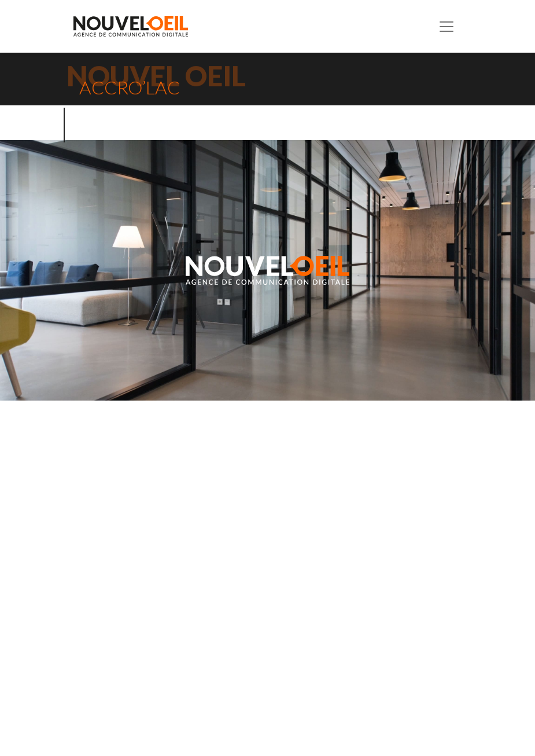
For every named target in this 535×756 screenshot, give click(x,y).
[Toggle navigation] (447, 27)
